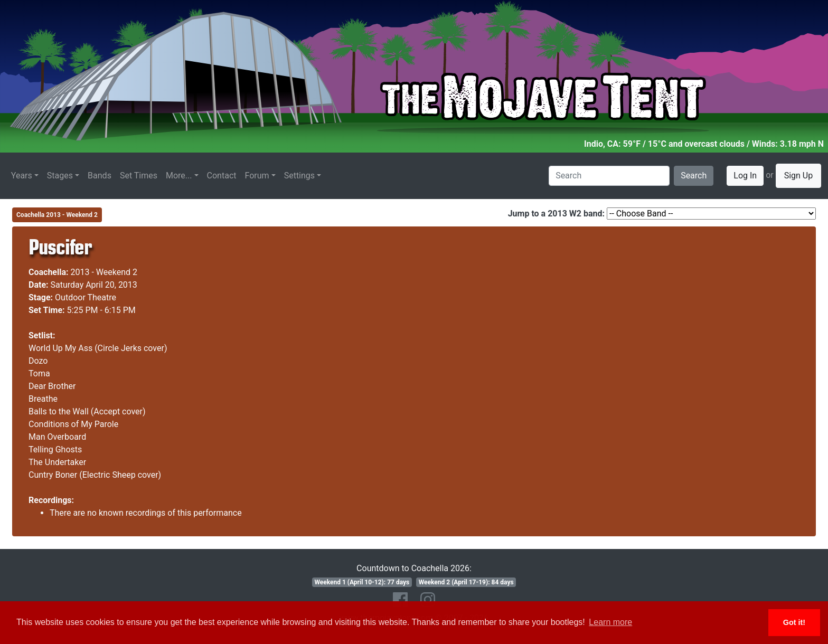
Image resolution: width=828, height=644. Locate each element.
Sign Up (799, 176)
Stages (60, 176)
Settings (299, 176)
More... (179, 176)
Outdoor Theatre (86, 297)
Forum (257, 176)
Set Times (139, 176)
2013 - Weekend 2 (104, 272)
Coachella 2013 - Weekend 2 (57, 215)
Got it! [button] (794, 622)
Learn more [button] (610, 622)
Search (694, 176)
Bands (100, 176)
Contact (222, 176)
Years (22, 176)
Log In (745, 176)
